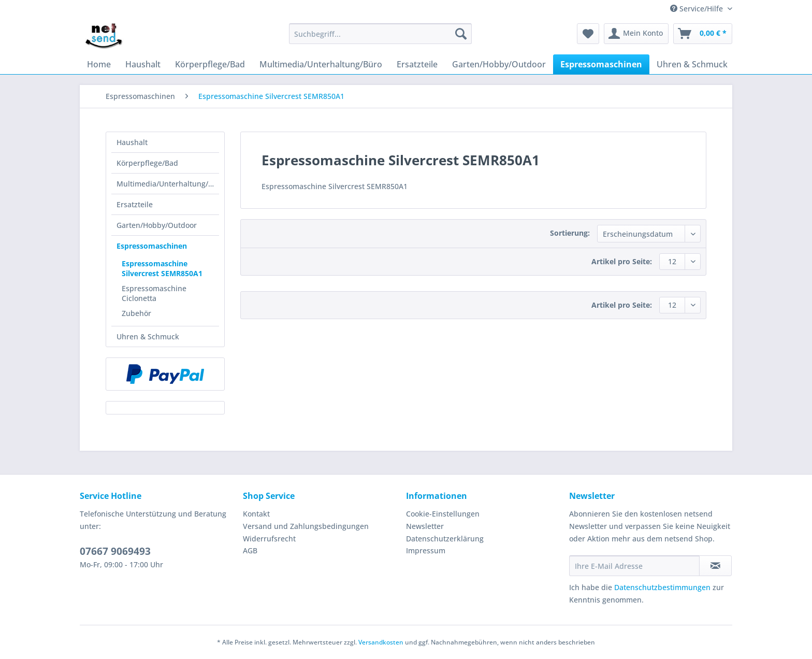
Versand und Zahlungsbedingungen (306, 526)
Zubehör (136, 313)
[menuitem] (380, 39)
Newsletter (425, 526)
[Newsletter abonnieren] (715, 566)
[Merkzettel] (588, 34)
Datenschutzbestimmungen (662, 587)
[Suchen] (461, 34)
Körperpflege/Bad (147, 163)
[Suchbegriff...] (380, 34)
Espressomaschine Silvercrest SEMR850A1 (162, 268)
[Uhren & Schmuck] (692, 64)
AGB (250, 550)
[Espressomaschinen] (601, 64)
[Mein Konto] (636, 34)
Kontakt (256, 514)
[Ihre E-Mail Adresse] (634, 566)
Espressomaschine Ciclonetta (154, 293)
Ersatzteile (135, 204)
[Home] (99, 64)
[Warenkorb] (703, 34)
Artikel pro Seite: (622, 261)
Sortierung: (570, 233)
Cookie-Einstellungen (443, 514)
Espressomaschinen (152, 246)
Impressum (426, 550)
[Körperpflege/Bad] (210, 64)
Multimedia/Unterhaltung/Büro (168, 184)
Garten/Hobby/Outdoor (157, 225)
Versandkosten (381, 642)
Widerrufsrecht (269, 539)
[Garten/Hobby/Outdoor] (499, 64)
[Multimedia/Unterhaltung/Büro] (321, 64)
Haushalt (132, 142)
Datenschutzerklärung (445, 539)
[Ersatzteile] (417, 64)
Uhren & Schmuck (148, 336)
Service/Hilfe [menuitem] (698, 9)
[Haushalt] (143, 64)
